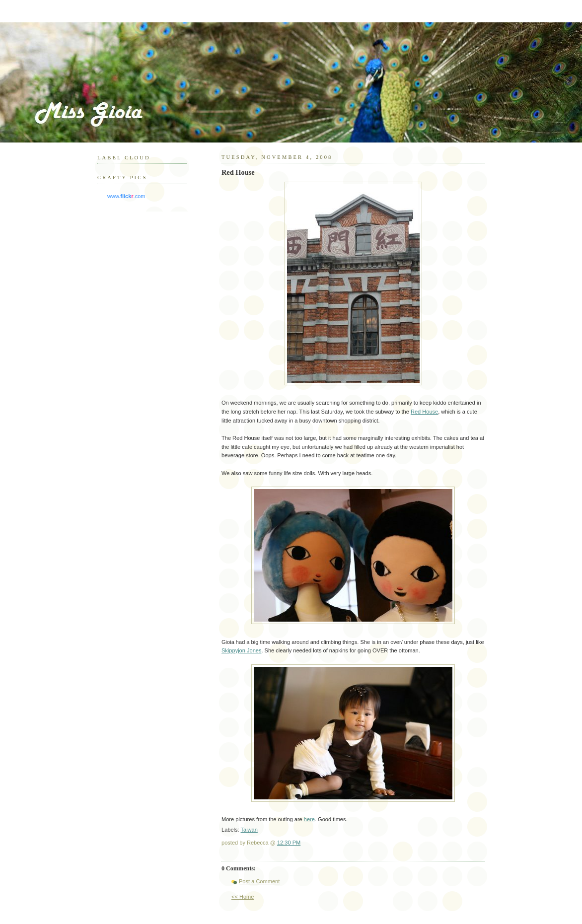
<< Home (243, 897)
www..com (126, 196)
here (309, 819)
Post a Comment (259, 881)
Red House (424, 412)
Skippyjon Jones (241, 650)
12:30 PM (289, 843)
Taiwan (249, 830)
